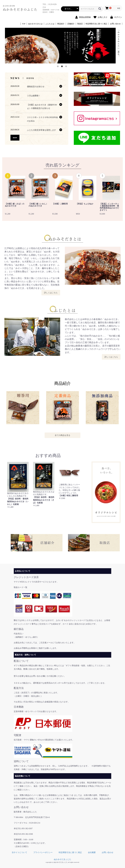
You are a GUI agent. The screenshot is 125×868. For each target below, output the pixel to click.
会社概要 (92, 852)
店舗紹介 (71, 24)
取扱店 (80, 24)
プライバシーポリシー (43, 852)
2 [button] (62, 67)
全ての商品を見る (62, 435)
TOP (24, 24)
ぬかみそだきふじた (62, 859)
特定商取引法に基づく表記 (96, 24)
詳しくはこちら (51, 293)
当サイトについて (19, 852)
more (15, 138)
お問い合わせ (115, 24)
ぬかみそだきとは (35, 24)
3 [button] (67, 67)
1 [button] (58, 67)
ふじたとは (50, 24)
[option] (62, 46)
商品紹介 (61, 24)
